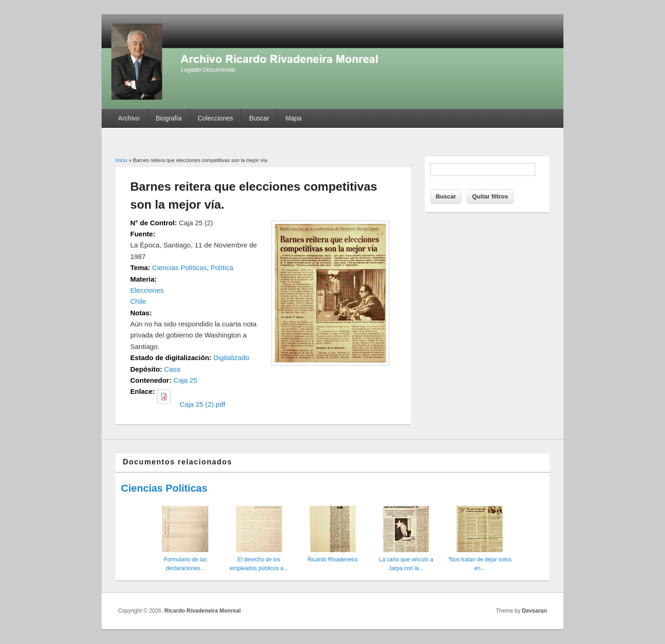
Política (222, 268)
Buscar (259, 118)
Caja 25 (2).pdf (203, 404)
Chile (138, 301)
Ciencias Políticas (179, 268)
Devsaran (534, 611)
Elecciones (147, 290)
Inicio (121, 160)
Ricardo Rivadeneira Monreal (203, 611)
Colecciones (215, 118)
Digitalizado (231, 358)
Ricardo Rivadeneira (333, 560)
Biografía (169, 118)
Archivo (129, 118)
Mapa (293, 118)
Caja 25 (185, 380)
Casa (172, 369)
